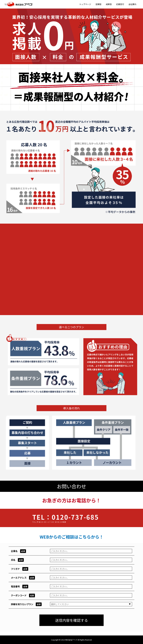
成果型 (109, 4)
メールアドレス (19, 577)
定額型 (98, 4)
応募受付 (120, 4)
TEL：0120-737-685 (66, 517)
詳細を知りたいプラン (22, 604)
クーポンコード (19, 595)
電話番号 (15, 586)
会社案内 (132, 4)
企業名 (14, 551)
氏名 (13, 560)
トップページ (85, 4)
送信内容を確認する (71, 620)
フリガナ (15, 569)
